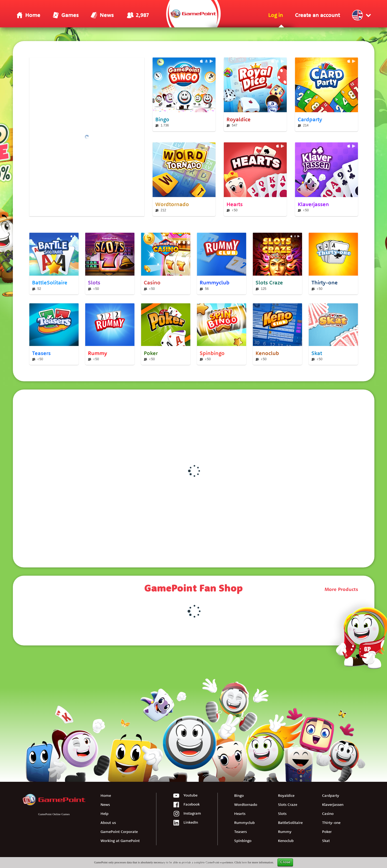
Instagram (187, 814)
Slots (282, 814)
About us (108, 823)
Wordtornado (246, 804)
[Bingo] (184, 94)
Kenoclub (286, 841)
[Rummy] (110, 334)
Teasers (240, 832)
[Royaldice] (255, 94)
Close (285, 862)
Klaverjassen (333, 804)
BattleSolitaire (290, 823)
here (244, 862)
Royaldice (286, 795)
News (105, 804)
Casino (328, 814)
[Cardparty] (326, 94)
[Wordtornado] (184, 179)
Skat (326, 841)
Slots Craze (288, 804)
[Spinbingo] (222, 334)
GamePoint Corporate (119, 832)
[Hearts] (255, 179)
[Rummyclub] (222, 264)
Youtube (185, 796)
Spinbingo (243, 841)
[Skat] (333, 334)
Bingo (239, 795)
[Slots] (110, 264)
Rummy (285, 832)
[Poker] (166, 334)
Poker (327, 832)
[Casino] (166, 264)
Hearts (240, 814)
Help (104, 814)
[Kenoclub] (277, 334)
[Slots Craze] (277, 264)
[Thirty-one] (333, 264)
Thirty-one (331, 823)
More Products (341, 589)
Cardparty (331, 795)
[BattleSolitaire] (54, 264)
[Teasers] (54, 334)
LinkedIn (185, 823)
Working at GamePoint (120, 841)
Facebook (186, 805)
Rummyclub (244, 823)
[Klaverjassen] (326, 179)
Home (106, 795)
